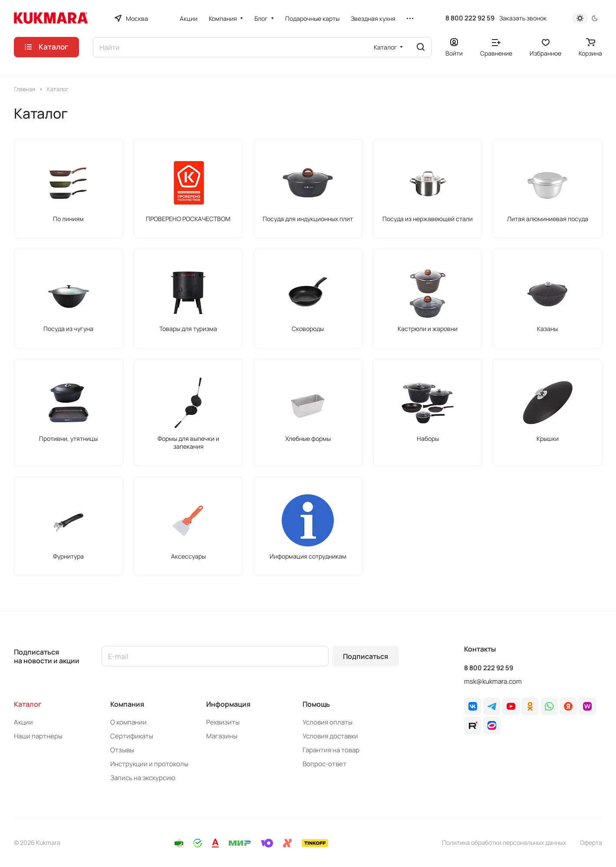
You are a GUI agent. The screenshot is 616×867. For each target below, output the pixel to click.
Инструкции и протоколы (149, 764)
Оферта (591, 842)
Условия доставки (330, 736)
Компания (127, 704)
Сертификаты (132, 736)
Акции (23, 722)
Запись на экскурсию (143, 778)
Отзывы (122, 750)
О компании (128, 722)
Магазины (222, 736)
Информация (228, 704)
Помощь (316, 704)
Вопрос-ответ (324, 764)
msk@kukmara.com (493, 681)
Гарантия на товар (331, 750)
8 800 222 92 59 (470, 18)
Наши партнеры (38, 736)
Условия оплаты (328, 722)
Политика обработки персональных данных (504, 842)
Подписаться (366, 656)
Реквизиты (223, 722)
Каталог (28, 704)
